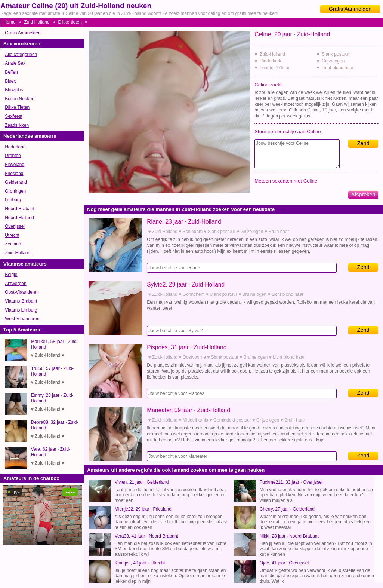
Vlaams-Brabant (21, 301)
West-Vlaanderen (22, 319)
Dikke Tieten (17, 107)
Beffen (11, 72)
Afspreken (363, 195)
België (11, 275)
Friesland (14, 174)
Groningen (15, 191)
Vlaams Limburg (21, 310)
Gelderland (16, 182)
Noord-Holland (19, 218)
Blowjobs (14, 90)
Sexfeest (14, 116)
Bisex (10, 81)
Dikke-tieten (70, 22)
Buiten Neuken (20, 99)
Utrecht (12, 235)
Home (10, 22)
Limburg (13, 200)
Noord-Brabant (20, 209)
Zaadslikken (17, 125)
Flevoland (15, 165)
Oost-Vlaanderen (22, 292)
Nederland (15, 147)
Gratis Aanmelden (350, 9)
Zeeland (13, 244)
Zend (363, 143)
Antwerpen (16, 284)
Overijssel (15, 226)
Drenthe (13, 156)
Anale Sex (15, 63)
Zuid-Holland (37, 22)
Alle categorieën (21, 55)
